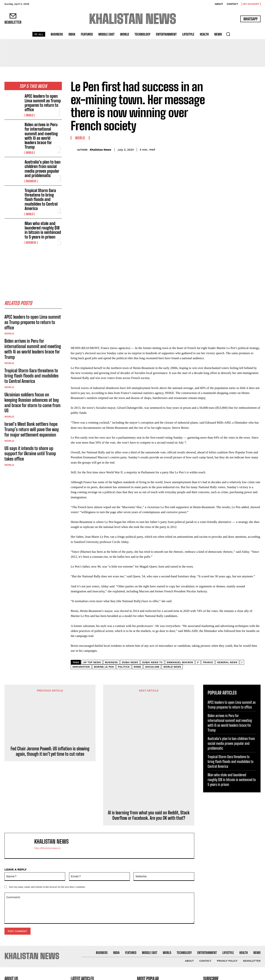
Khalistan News (101, 150)
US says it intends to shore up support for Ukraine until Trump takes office (30, 455)
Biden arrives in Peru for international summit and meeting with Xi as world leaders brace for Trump (41, 136)
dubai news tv (152, 579)
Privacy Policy (238, 928)
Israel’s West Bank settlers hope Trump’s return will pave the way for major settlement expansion (32, 431)
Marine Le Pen (104, 584)
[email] (232, 909)
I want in (232, 920)
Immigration (81, 584)
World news (172, 584)
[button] (228, 34)
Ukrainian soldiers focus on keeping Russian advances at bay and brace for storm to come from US (32, 404)
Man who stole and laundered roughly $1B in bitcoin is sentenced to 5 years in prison (43, 230)
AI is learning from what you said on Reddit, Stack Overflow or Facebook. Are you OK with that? (149, 733)
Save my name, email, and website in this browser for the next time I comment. (47, 804)
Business (31, 181)
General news (227, 579)
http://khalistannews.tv (47, 765)
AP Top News (92, 579)
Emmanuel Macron (180, 579)
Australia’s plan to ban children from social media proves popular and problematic (43, 169)
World (30, 115)
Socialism (152, 584)
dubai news (130, 579)
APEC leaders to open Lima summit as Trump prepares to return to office (43, 103)
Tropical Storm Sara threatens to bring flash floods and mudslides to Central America (41, 199)
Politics (124, 584)
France (208, 579)
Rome (137, 584)
